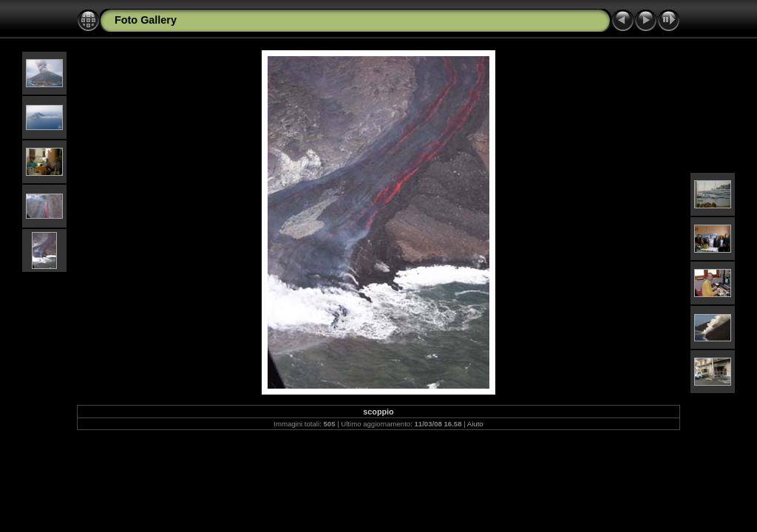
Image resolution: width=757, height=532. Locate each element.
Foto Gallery (146, 20)
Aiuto (475, 424)
